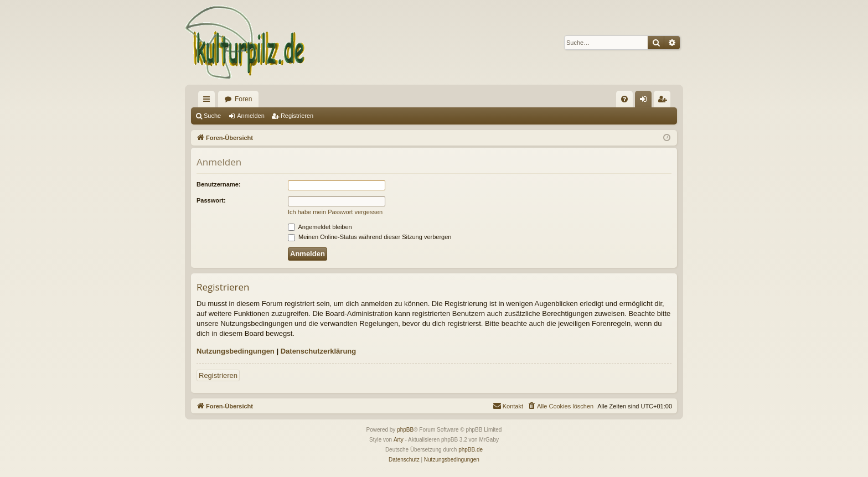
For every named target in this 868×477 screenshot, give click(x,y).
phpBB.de (471, 450)
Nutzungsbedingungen (236, 351)
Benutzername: (218, 184)
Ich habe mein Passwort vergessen (335, 212)
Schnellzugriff (209, 101)
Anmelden (251, 116)
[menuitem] (624, 99)
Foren (243, 99)
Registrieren (297, 116)
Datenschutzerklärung (319, 351)
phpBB (405, 430)
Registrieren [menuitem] (665, 101)
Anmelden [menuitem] (646, 101)
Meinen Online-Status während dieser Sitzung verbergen (370, 237)
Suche (212, 116)
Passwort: (211, 200)
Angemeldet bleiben (320, 227)
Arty (399, 440)
